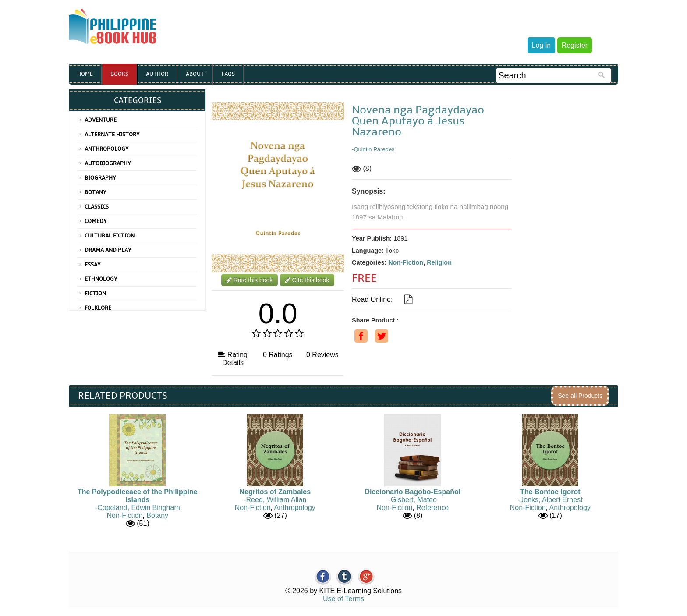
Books (119, 74)
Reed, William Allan (276, 500)
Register (575, 45)
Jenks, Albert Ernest (551, 500)
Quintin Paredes (374, 149)
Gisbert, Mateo (414, 500)
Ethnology (101, 279)
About (195, 74)
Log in (542, 45)
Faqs (228, 74)
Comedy (96, 221)
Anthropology (107, 149)
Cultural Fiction (110, 236)
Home (85, 74)
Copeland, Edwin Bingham (139, 508)
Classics (97, 207)
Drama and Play (108, 250)
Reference (432, 508)
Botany (96, 192)
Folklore (98, 308)
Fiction (95, 294)
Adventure (101, 120)
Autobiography (108, 163)
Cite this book (307, 280)
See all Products (580, 396)
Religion (439, 262)
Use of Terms (343, 599)
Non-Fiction (406, 262)
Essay (93, 265)
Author (157, 74)
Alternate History (112, 135)
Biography (100, 178)
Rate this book (250, 280)
